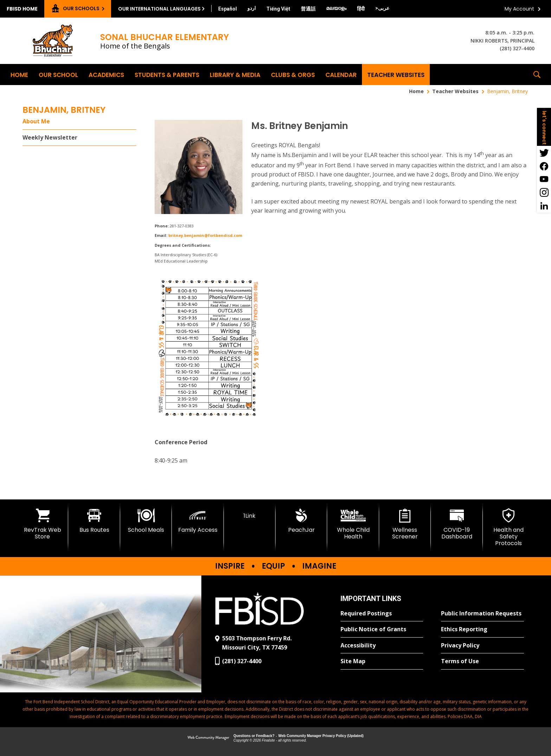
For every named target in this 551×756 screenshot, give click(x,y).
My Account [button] (519, 9)
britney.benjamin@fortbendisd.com (205, 235)
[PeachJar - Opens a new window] (301, 521)
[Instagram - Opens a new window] (544, 193)
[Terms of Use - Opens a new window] (482, 661)
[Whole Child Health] (353, 524)
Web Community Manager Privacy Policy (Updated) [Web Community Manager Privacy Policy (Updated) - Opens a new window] (321, 736)
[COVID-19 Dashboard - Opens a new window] (457, 524)
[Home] (19, 75)
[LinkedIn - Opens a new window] (544, 206)
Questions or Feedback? (254, 736)
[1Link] (250, 514)
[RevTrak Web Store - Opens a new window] (42, 524)
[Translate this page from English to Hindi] (361, 9)
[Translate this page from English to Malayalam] (336, 8)
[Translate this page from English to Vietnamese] (278, 9)
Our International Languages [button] (159, 9)
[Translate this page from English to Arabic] (382, 8)
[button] (537, 75)
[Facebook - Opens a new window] (544, 166)
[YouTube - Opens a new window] (544, 179)
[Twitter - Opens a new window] (544, 153)
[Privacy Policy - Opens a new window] (482, 646)
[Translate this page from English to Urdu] (252, 8)
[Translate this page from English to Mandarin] (308, 9)
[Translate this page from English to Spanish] (228, 9)
